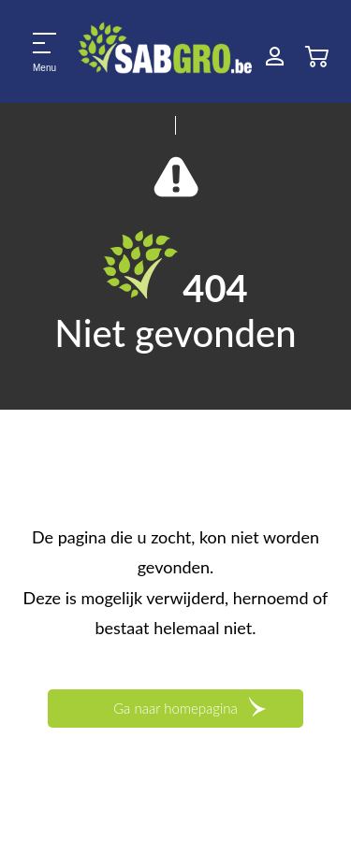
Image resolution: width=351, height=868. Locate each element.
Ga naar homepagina (175, 708)
